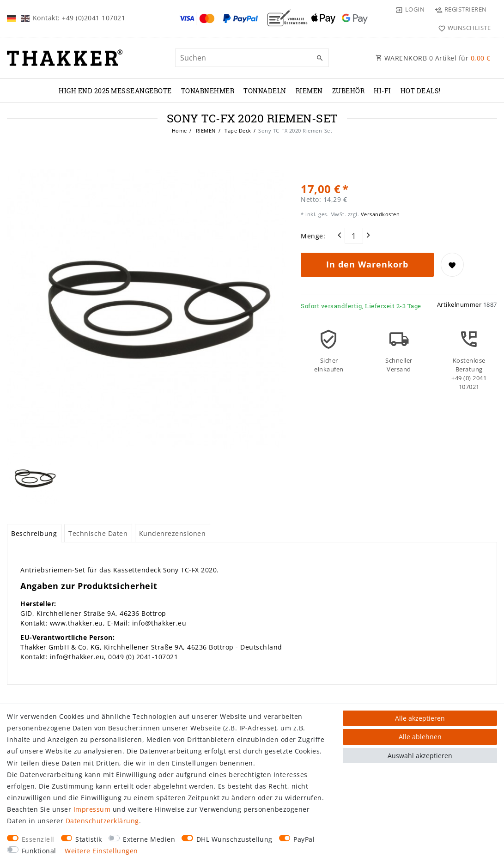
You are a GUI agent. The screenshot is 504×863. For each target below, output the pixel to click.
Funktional (39, 851)
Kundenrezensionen (173, 533)
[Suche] (320, 58)
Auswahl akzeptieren (420, 756)
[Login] (410, 9)
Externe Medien (149, 839)
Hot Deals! (421, 91)
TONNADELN (265, 91)
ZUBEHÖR (349, 91)
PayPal (304, 839)
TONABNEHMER (208, 91)
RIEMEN (309, 91)
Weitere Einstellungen (101, 851)
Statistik (89, 839)
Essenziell (38, 839)
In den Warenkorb (367, 264)
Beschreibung (34, 533)
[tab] (34, 533)
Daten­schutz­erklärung (102, 821)
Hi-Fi (383, 91)
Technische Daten (98, 533)
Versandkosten (379, 214)
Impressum (92, 809)
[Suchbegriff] (252, 58)
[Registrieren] (461, 9)
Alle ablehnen (420, 737)
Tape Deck (237, 131)
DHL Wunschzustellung (234, 839)
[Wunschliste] (462, 28)
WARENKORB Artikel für (433, 58)
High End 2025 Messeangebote (115, 91)
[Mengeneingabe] (354, 236)
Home (179, 131)
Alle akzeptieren (420, 718)
